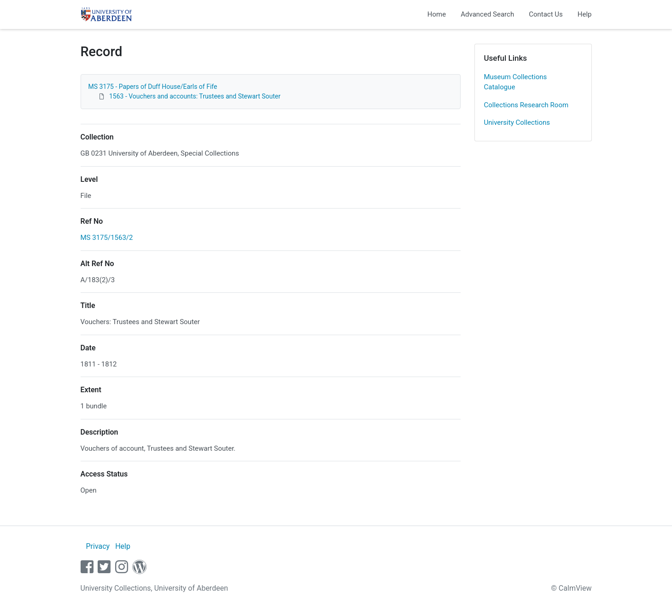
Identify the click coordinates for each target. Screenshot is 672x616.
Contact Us (546, 14)
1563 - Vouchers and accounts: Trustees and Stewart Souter (195, 96)
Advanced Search (487, 14)
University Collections (517, 122)
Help (585, 14)
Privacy (98, 546)
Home (437, 14)
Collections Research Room (526, 105)
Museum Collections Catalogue (516, 82)
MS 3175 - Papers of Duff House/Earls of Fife (153, 87)
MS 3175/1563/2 (107, 238)
